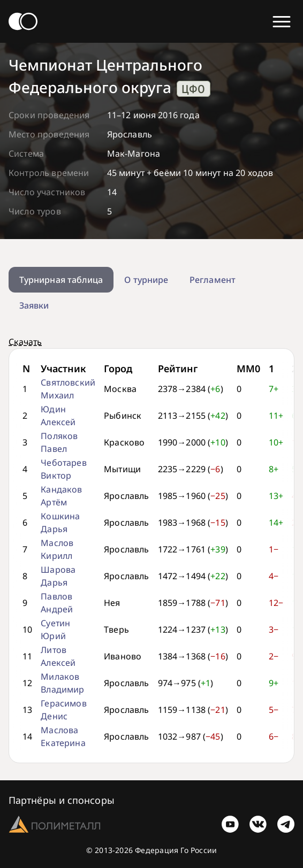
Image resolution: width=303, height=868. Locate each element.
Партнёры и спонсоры (62, 800)
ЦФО (193, 89)
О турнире (146, 280)
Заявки (34, 305)
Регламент (213, 280)
